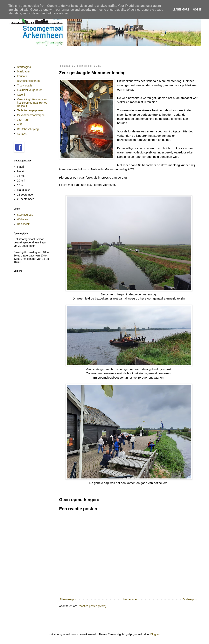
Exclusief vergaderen (30, 90)
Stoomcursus (25, 215)
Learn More (181, 10)
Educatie (22, 76)
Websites (23, 219)
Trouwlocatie (25, 85)
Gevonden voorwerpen (31, 115)
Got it (197, 10)
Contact (22, 134)
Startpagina (24, 67)
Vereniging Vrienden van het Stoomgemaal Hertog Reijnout (32, 103)
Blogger (155, 634)
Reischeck (23, 224)
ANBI (20, 124)
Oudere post (190, 599)
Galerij (21, 95)
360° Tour (23, 120)
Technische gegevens (30, 110)
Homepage (130, 599)
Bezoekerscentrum (28, 81)
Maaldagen (24, 71)
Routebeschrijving (28, 129)
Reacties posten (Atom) (92, 606)
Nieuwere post (69, 599)
